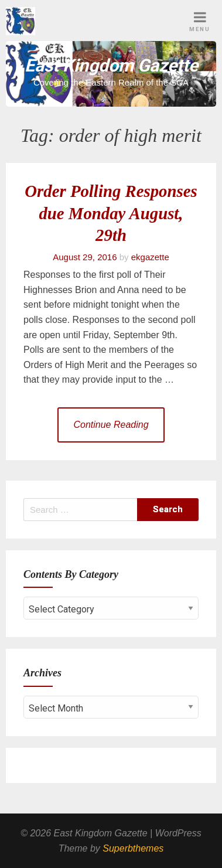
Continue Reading (111, 425)
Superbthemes (133, 848)
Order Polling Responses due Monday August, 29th (111, 213)
